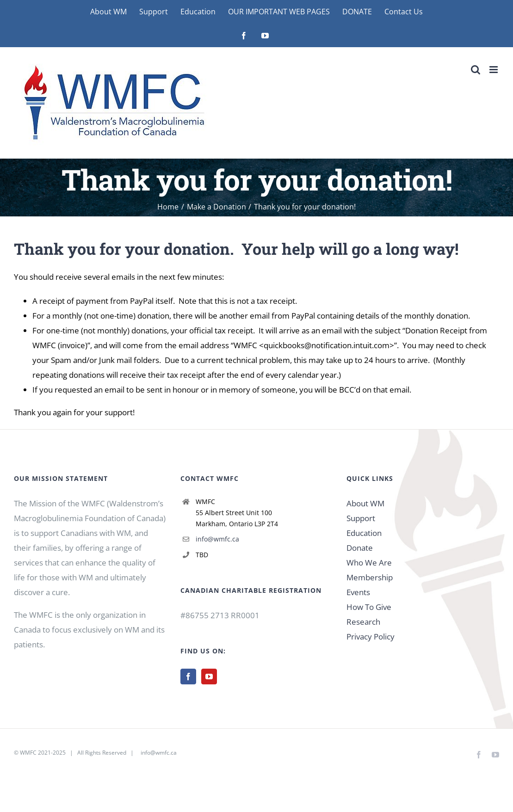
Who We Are (369, 563)
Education (364, 533)
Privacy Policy (371, 637)
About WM (365, 503)
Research (363, 622)
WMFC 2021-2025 (43, 753)
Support (361, 518)
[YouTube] (209, 677)
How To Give (369, 607)
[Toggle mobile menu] (494, 70)
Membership (370, 577)
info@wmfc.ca (217, 539)
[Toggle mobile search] (476, 70)
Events (358, 592)
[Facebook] (188, 677)
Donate (360, 548)
